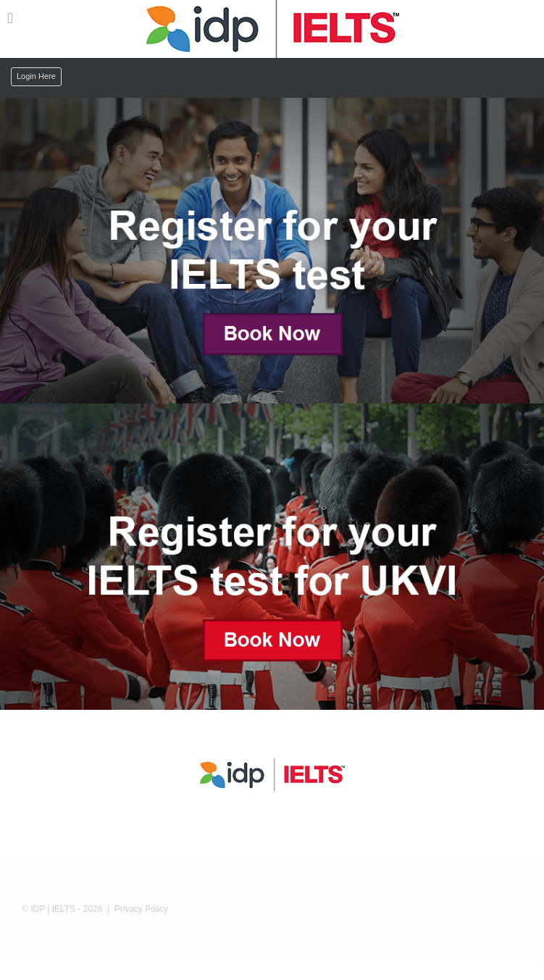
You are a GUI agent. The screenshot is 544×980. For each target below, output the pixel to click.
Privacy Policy (141, 909)
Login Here (36, 76)
